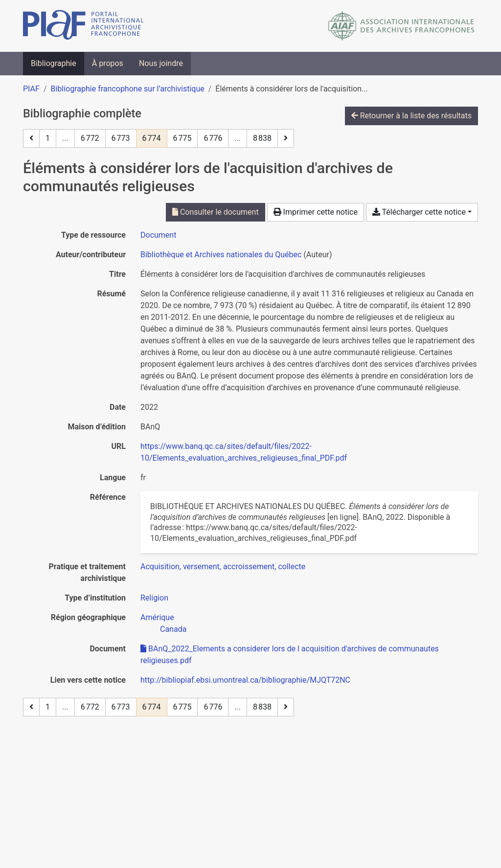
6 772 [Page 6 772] (90, 138)
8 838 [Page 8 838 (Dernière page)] (262, 138)
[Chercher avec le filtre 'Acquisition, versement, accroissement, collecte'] (223, 567)
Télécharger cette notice (419, 212)
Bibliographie (54, 63)
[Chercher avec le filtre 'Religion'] (154, 598)
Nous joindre (161, 63)
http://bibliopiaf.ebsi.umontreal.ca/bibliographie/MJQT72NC (245, 680)
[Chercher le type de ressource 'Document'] (158, 235)
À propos (108, 63)
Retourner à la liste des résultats (411, 116)
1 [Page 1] (48, 138)
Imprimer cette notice (316, 212)
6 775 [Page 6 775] (182, 138)
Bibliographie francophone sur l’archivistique (127, 89)
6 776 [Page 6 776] (213, 138)
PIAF (31, 89)
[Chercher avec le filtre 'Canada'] (173, 629)
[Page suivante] (286, 138)
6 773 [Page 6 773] (121, 138)
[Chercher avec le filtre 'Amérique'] (157, 617)
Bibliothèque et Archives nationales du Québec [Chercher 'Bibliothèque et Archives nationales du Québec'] (221, 255)
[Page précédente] (31, 138)
